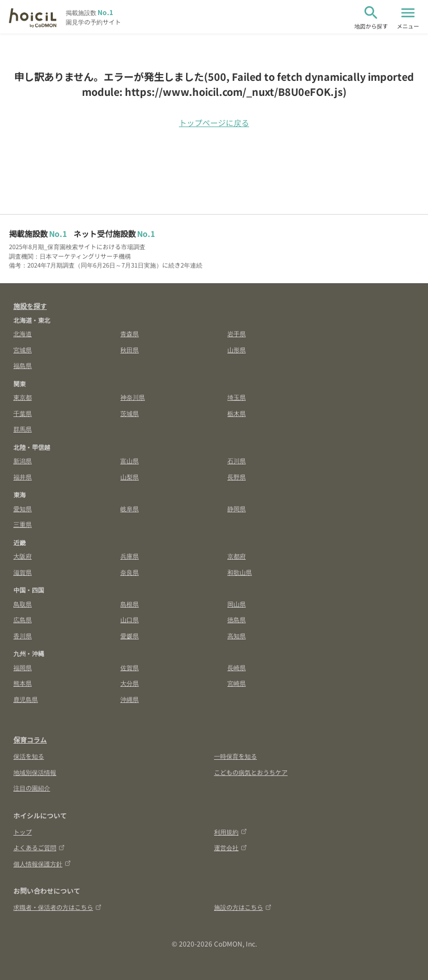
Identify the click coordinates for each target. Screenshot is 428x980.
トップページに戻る (214, 123)
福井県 (23, 477)
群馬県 (23, 429)
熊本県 (23, 683)
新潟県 (23, 460)
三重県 (23, 524)
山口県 (130, 619)
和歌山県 (240, 572)
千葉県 (23, 413)
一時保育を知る (235, 756)
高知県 (237, 635)
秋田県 (130, 350)
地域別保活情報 (35, 772)
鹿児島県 (26, 699)
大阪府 (23, 556)
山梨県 (130, 477)
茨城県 (130, 413)
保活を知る (29, 756)
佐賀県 (130, 667)
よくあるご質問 (39, 847)
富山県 (130, 460)
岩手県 (237, 333)
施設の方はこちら (243, 907)
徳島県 (237, 619)
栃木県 (237, 413)
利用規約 (230, 832)
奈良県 (130, 572)
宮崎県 (237, 683)
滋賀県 (23, 572)
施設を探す (30, 306)
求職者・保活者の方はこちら (57, 907)
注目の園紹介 (32, 788)
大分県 (130, 683)
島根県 (130, 604)
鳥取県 (23, 604)
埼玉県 (237, 397)
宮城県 (23, 350)
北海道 (23, 333)
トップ (23, 832)
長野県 (237, 477)
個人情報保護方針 (42, 863)
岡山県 (237, 604)
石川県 (237, 460)
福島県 (23, 365)
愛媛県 (130, 635)
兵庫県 (130, 556)
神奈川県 (133, 397)
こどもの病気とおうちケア (251, 772)
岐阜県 (130, 508)
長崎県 (237, 667)
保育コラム (30, 739)
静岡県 (237, 508)
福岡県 (23, 667)
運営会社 (230, 847)
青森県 (130, 333)
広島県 (23, 619)
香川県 (23, 635)
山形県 (237, 350)
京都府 (237, 556)
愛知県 (23, 508)
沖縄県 (130, 699)
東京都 (23, 397)
